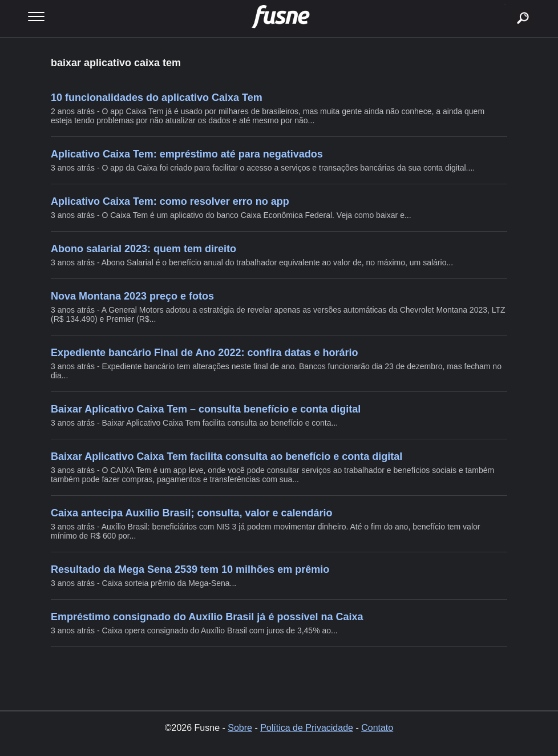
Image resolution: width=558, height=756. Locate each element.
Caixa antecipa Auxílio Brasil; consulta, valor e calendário (192, 513)
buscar (505, 4)
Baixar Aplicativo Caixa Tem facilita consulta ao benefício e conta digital (227, 456)
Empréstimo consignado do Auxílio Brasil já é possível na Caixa (207, 617)
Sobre (240, 728)
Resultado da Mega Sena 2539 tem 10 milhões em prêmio (190, 569)
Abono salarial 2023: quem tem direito (143, 249)
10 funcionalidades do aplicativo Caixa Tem (157, 98)
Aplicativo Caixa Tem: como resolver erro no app (170, 201)
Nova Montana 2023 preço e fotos (132, 296)
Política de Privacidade (307, 728)
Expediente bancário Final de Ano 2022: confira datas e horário (204, 353)
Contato (377, 728)
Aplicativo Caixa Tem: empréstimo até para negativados (187, 154)
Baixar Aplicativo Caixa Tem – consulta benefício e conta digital (206, 409)
